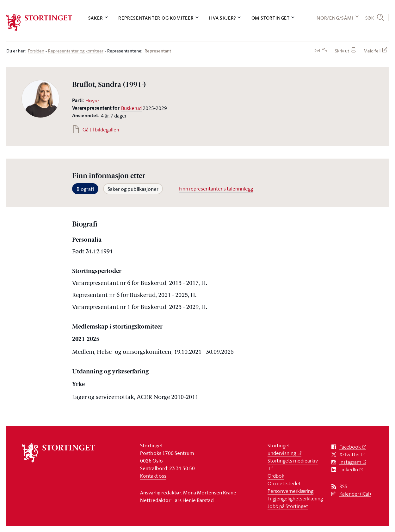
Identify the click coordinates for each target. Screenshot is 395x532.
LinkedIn (349, 470)
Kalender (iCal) (355, 494)
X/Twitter (350, 454)
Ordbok (276, 476)
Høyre (92, 100)
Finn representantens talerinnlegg (216, 189)
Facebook (350, 447)
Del (317, 51)
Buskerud (131, 108)
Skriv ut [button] (342, 51)
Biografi (85, 189)
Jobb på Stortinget (288, 506)
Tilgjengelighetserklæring (295, 499)
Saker (96, 18)
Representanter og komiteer (156, 18)
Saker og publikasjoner (133, 189)
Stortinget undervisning (282, 449)
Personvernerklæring (290, 491)
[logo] (39, 23)
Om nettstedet (284, 483)
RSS (343, 486)
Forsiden (36, 51)
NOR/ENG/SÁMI (335, 18)
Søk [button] (370, 18)
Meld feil (372, 51)
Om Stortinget (271, 18)
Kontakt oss (153, 476)
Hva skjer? (222, 18)
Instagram (350, 462)
